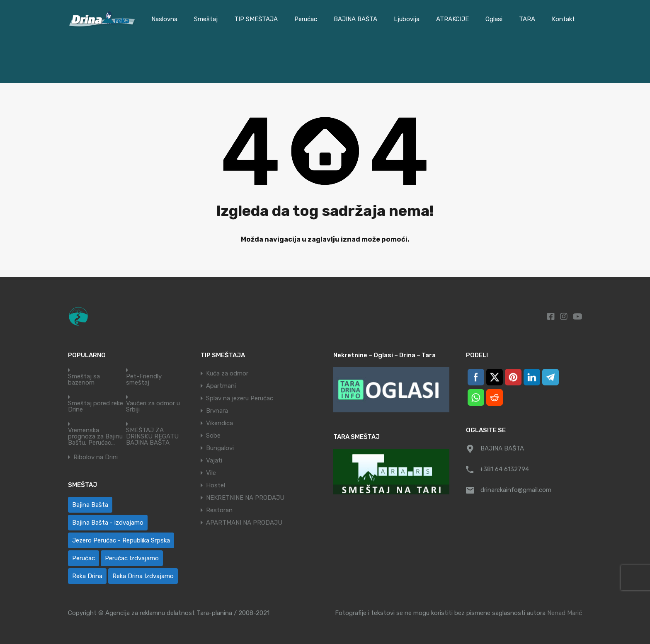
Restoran (219, 510)
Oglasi (494, 19)
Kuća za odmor (227, 373)
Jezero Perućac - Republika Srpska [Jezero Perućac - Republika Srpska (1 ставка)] (121, 540)
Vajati (214, 460)
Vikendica (219, 423)
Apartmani (221, 386)
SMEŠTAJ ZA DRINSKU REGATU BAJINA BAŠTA (152, 437)
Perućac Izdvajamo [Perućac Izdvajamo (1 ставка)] (132, 558)
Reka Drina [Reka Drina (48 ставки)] (87, 576)
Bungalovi (220, 448)
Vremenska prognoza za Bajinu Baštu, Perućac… (95, 437)
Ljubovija (407, 19)
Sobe (213, 436)
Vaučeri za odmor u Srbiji (153, 407)
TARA (527, 19)
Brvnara (217, 411)
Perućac (306, 19)
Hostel (216, 485)
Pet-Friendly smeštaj (144, 380)
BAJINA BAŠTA (355, 19)
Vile (211, 473)
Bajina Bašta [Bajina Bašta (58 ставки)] (90, 505)
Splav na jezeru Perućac (240, 398)
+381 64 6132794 (504, 469)
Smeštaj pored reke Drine (96, 407)
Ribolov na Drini (96, 457)
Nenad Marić (565, 613)
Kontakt (563, 19)
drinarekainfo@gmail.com (516, 490)
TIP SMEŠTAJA (256, 19)
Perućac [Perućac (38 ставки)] (84, 558)
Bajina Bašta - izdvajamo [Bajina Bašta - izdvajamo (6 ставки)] (108, 523)
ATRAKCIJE (452, 19)
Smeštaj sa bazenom (84, 380)
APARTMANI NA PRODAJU (244, 523)
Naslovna (164, 19)
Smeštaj (206, 19)
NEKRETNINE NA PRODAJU (245, 498)
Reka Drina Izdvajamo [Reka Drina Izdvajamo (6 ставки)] (143, 576)
